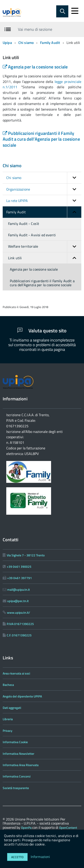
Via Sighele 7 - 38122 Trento (26, 555)
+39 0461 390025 (19, 567)
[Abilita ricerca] (62, 11)
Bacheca (8, 685)
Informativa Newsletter (18, 754)
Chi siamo (26, 43)
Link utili (45, 258)
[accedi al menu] (75, 11)
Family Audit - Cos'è (24, 224)
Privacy (8, 731)
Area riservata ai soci (16, 673)
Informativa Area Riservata (21, 765)
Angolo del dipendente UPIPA (22, 696)
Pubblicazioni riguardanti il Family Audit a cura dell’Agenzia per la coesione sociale (41, 139)
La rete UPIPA (44, 201)
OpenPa (27, 828)
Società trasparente (16, 788)
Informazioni (40, 857)
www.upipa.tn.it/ (18, 612)
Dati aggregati (12, 708)
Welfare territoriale (45, 246)
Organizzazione (44, 189)
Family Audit (50, 43)
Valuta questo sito (42, 331)
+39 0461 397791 (19, 578)
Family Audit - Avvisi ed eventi (32, 235)
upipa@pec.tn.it (18, 601)
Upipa (7, 43)
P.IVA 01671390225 (20, 624)
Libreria (8, 719)
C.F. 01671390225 (19, 635)
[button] (74, 178)
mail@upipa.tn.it (18, 589)
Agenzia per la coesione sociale (35, 67)
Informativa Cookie (15, 742)
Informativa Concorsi (17, 776)
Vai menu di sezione (35, 29)
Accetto (17, 857)
